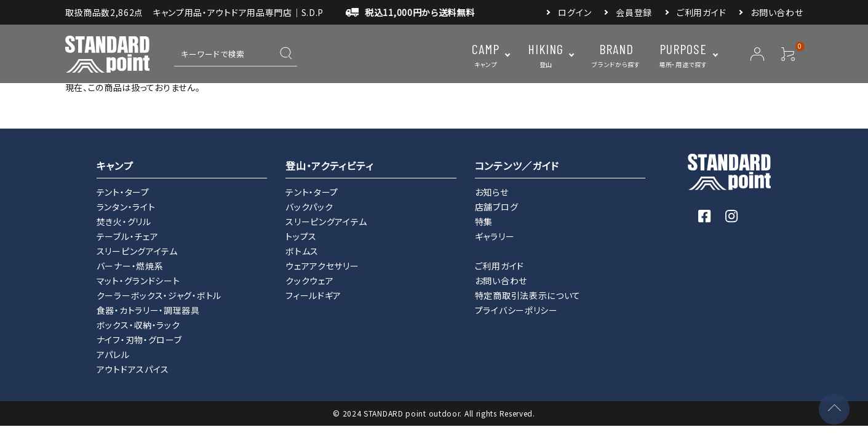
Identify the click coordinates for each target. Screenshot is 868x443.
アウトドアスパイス (133, 369)
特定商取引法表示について (528, 295)
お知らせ (492, 192)
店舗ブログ (497, 207)
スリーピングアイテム (137, 251)
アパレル (113, 354)
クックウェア (309, 281)
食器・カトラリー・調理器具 (148, 310)
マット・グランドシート (138, 281)
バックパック (309, 207)
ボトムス (302, 251)
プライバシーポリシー (516, 310)
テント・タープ (123, 192)
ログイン (575, 12)
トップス (301, 236)
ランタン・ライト (126, 207)
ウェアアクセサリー (322, 266)
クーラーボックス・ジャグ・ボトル (159, 295)
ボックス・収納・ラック (138, 325)
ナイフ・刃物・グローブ (139, 340)
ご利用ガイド (701, 12)
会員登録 (634, 12)
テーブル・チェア (128, 236)
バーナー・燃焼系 (130, 266)
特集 (484, 221)
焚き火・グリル (124, 221)
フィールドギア (313, 295)
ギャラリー (495, 236)
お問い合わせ (777, 12)
